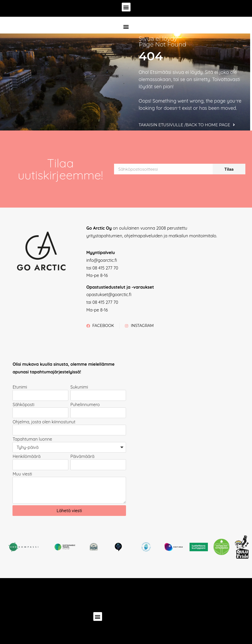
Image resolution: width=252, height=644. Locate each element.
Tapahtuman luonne (32, 439)
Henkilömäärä (26, 457)
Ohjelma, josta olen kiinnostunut (44, 422)
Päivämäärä (83, 457)
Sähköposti (23, 405)
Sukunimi (79, 387)
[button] (126, 7)
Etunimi (20, 387)
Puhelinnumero (85, 405)
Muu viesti (22, 474)
